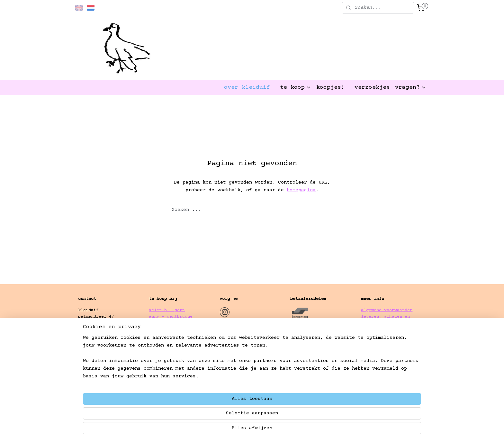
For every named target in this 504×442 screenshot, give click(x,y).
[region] (210, 415)
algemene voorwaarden (387, 310)
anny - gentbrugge (171, 317)
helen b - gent (167, 310)
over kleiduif (247, 87)
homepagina (301, 190)
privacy (370, 330)
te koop (296, 87)
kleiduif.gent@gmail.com (108, 350)
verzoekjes (372, 87)
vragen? (411, 87)
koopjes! (330, 87)
